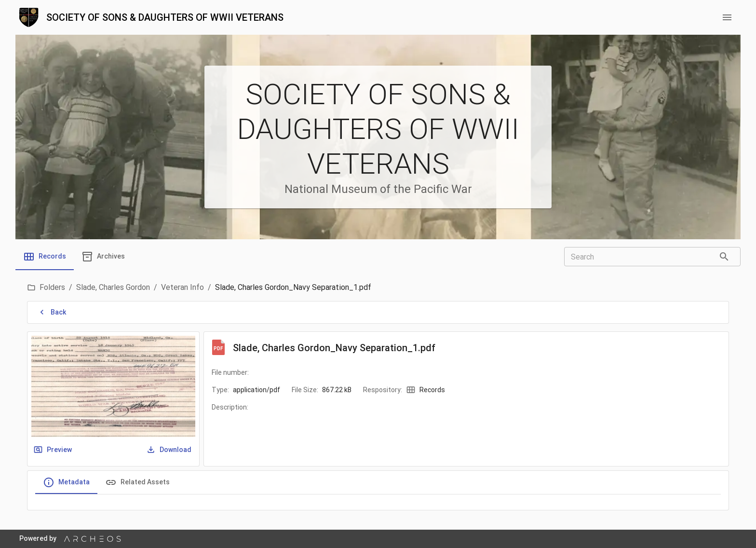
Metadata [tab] (66, 482)
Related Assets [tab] (137, 482)
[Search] (724, 257)
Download (170, 450)
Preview (54, 450)
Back (53, 312)
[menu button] (727, 17)
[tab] (45, 257)
